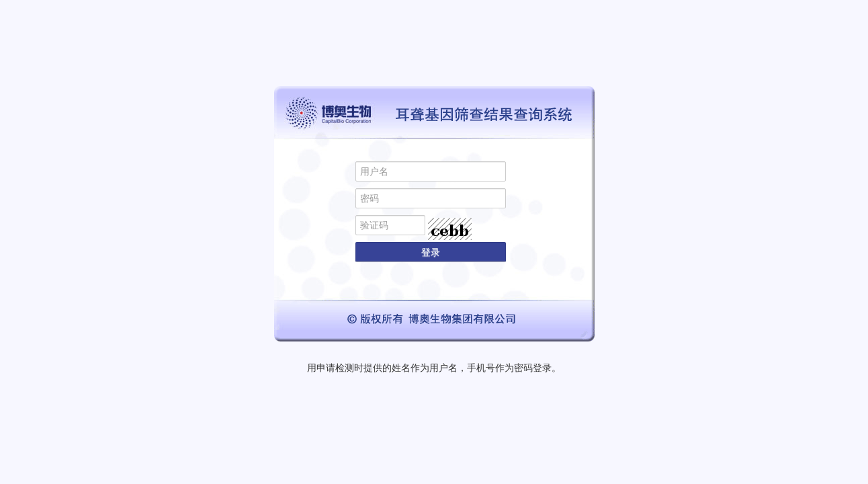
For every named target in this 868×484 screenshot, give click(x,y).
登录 (431, 252)
